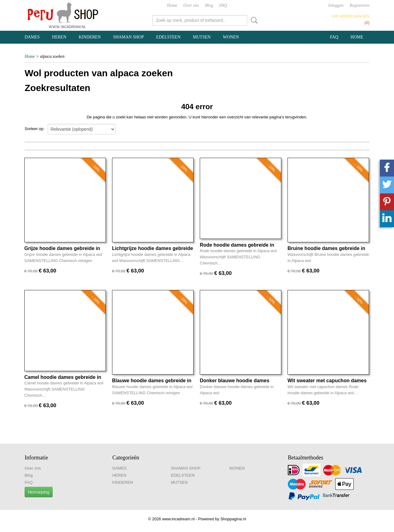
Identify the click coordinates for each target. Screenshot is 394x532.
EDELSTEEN (168, 37)
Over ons (191, 5)
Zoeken (253, 20)
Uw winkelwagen (350, 16)
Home (172, 5)
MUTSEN (202, 37)
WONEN (231, 37)
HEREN (59, 37)
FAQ (223, 5)
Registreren (360, 5)
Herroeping (39, 492)
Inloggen (336, 5)
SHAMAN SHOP (128, 37)
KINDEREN (90, 37)
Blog (209, 5)
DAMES (32, 37)
